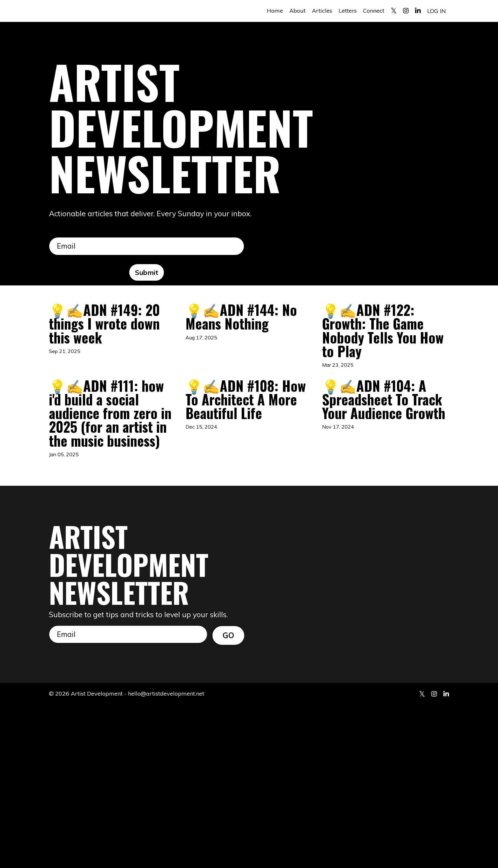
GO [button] (229, 797)
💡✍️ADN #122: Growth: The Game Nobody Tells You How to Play (379, 365)
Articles (322, 11)
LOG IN (437, 11)
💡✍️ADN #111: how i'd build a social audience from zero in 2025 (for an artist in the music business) (111, 528)
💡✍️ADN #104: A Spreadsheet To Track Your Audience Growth (384, 508)
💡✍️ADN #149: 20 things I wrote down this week (111, 345)
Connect (374, 11)
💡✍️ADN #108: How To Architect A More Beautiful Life (246, 497)
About (297, 11)
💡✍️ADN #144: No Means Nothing (246, 335)
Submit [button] (147, 273)
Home (275, 11)
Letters (348, 11)
